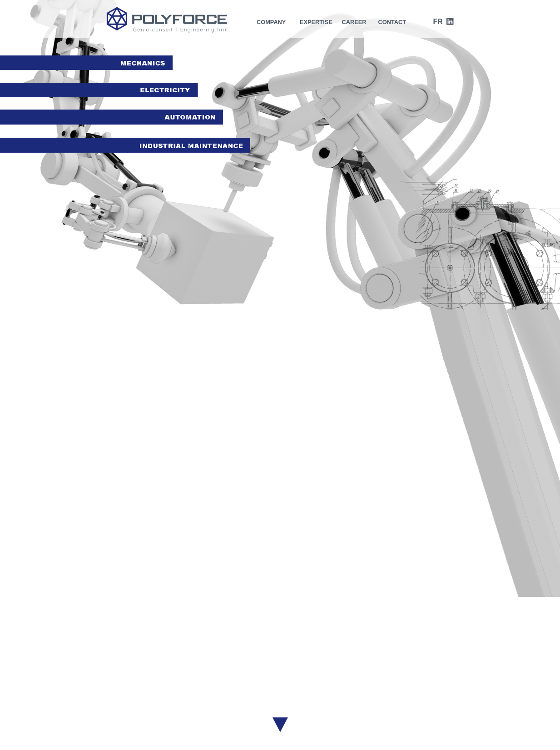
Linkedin (441, 701)
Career (116, 680)
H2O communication (354, 731)
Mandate (223, 688)
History (221, 672)
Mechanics (334, 680)
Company (271, 22)
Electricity (336, 688)
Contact (118, 688)
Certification (228, 696)
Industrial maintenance (317, 705)
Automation (333, 696)
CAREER (354, 22)
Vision (220, 680)
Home (115, 672)
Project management (320, 672)
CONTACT (392, 22)
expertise (316, 22)
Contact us (402, 731)
